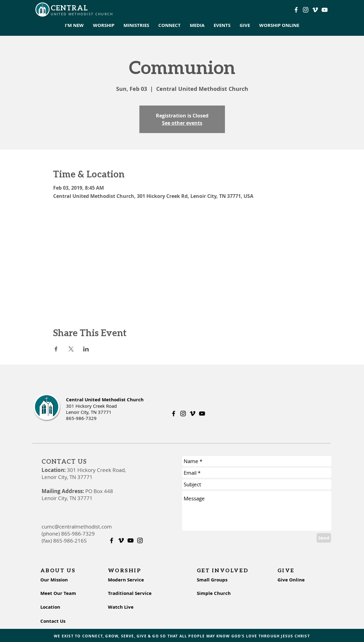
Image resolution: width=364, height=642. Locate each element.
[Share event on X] (71, 349)
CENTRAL (70, 7)
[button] (74, 25)
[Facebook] (296, 10)
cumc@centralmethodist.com (77, 527)
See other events (182, 123)
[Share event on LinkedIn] (86, 349)
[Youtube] (325, 10)
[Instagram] (306, 10)
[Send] (324, 538)
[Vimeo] (315, 10)
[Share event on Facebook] (56, 349)
